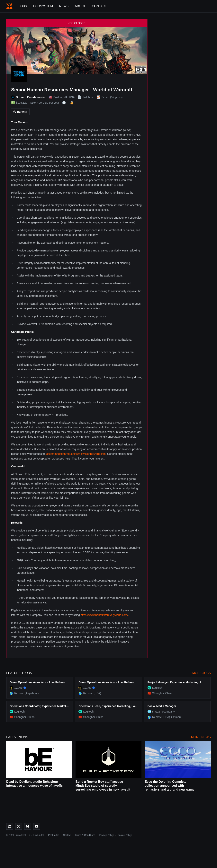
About (80, 6)
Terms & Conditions (85, 835)
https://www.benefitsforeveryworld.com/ (104, 615)
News (64, 6)
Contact (99, 6)
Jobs (23, 6)
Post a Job (54, 835)
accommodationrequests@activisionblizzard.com (76, 454)
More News (201, 737)
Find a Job (39, 835)
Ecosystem (43, 6)
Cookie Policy (125, 835)
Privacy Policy (106, 835)
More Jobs (202, 673)
